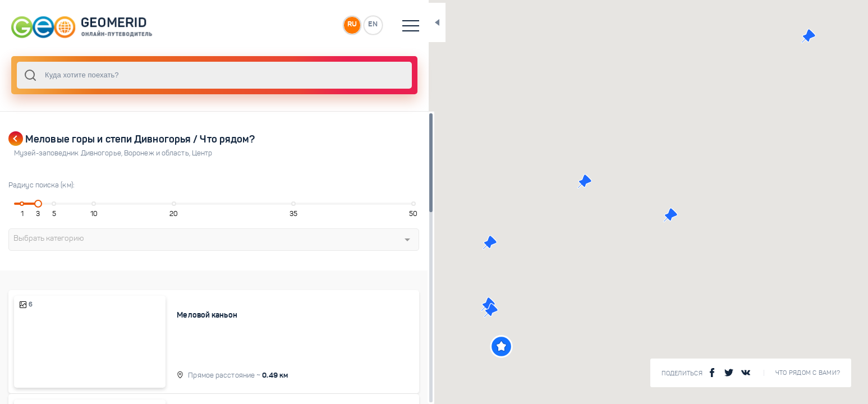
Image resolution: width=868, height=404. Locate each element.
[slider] (36, 204)
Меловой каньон (193, 315)
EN (336, 25)
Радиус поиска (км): (42, 185)
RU (312, 25)
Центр (202, 153)
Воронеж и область (158, 153)
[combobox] (196, 75)
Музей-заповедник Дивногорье (69, 153)
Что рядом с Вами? (808, 373)
